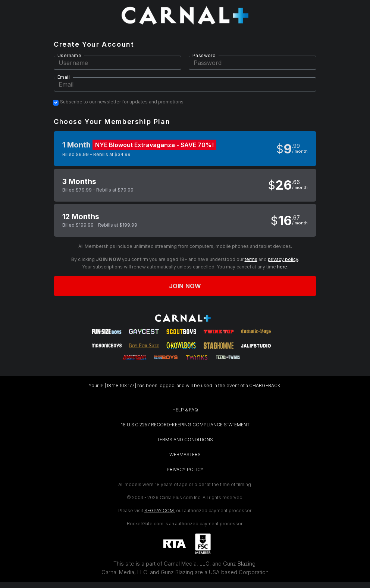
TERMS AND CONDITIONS (185, 440)
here (282, 267)
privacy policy (283, 259)
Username (69, 55)
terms (251, 259)
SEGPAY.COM (159, 511)
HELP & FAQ (185, 410)
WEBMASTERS (185, 455)
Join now (185, 286)
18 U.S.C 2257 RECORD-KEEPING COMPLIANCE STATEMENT (185, 425)
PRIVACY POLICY (185, 469)
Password (204, 55)
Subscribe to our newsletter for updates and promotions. (122, 102)
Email (64, 77)
